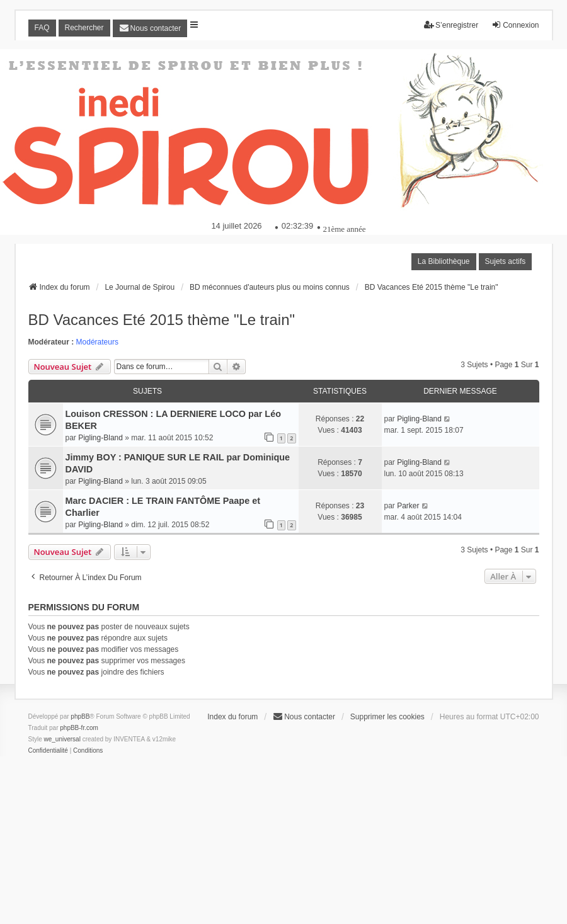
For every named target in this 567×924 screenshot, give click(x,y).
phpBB (80, 716)
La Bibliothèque (444, 261)
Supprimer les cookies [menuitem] (387, 717)
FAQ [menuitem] (42, 28)
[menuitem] (150, 28)
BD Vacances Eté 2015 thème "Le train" (162, 320)
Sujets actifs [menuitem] (506, 261)
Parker (408, 506)
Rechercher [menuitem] (84, 28)
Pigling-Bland (100, 438)
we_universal (62, 739)
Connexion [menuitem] (515, 25)
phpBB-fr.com (79, 728)
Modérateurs (97, 342)
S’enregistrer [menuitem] (451, 25)
